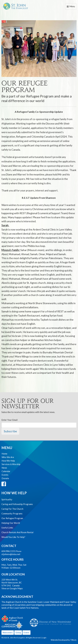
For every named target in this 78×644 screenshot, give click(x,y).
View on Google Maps (12, 588)
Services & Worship (11, 464)
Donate (5, 478)
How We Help (8, 461)
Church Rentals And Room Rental (17, 532)
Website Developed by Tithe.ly (64, 640)
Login (44, 638)
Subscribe (10, 431)
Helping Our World (11, 523)
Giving (18, 633)
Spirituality (7, 499)
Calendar (6, 471)
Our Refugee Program (12, 518)
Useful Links (7, 528)
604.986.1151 (8, 551)
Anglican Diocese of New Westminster (52, 621)
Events (5, 475)
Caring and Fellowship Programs (17, 504)
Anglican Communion (12, 625)
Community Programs (12, 513)
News (4, 468)
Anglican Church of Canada (12, 618)
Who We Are (8, 457)
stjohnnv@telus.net (11, 554)
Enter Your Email (9, 420)
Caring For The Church (12, 509)
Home (4, 454)
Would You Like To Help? (13, 537)
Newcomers (8, 633)
